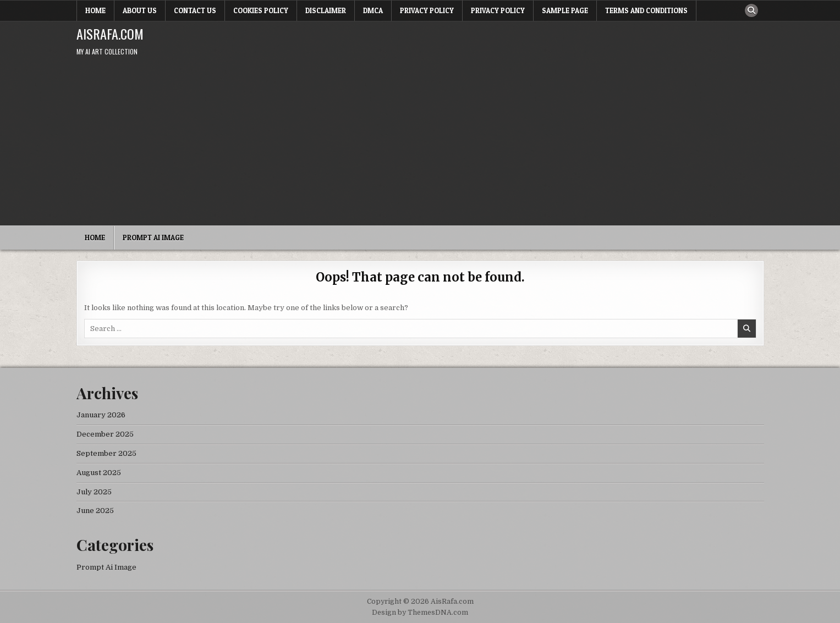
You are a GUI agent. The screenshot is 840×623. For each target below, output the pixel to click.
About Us (140, 10)
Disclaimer (326, 10)
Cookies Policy (261, 10)
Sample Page (565, 10)
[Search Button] (751, 10)
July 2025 (94, 492)
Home (95, 10)
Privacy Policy (427, 10)
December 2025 (105, 434)
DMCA (373, 10)
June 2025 (95, 511)
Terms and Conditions (646, 10)
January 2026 (101, 415)
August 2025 (99, 473)
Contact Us (195, 10)
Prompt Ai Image (153, 238)
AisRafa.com (110, 34)
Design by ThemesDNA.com (420, 613)
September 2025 (106, 453)
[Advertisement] (420, 143)
